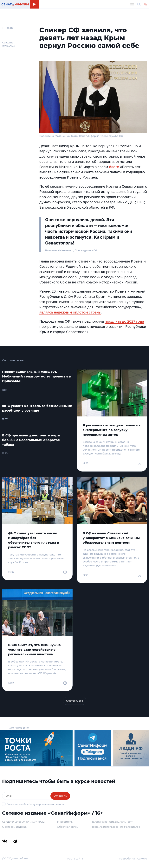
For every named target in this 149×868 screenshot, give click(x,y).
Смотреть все (75, 701)
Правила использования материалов (115, 827)
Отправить (60, 796)
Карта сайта (75, 858)
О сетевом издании (15, 827)
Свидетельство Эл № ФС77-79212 (23, 822)
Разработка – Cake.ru (133, 858)
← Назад (7, 28)
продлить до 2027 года (124, 321)
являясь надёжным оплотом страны (70, 312)
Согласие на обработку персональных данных (35, 804)
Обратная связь (68, 827)
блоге (114, 167)
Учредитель (65, 822)
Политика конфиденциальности (112, 822)
